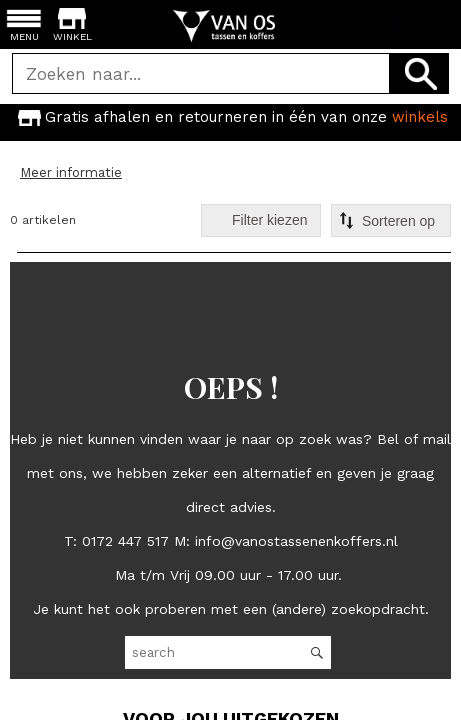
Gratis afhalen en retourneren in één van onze (231, 116)
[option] (230, 117)
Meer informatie (71, 172)
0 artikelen (43, 220)
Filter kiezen (269, 220)
